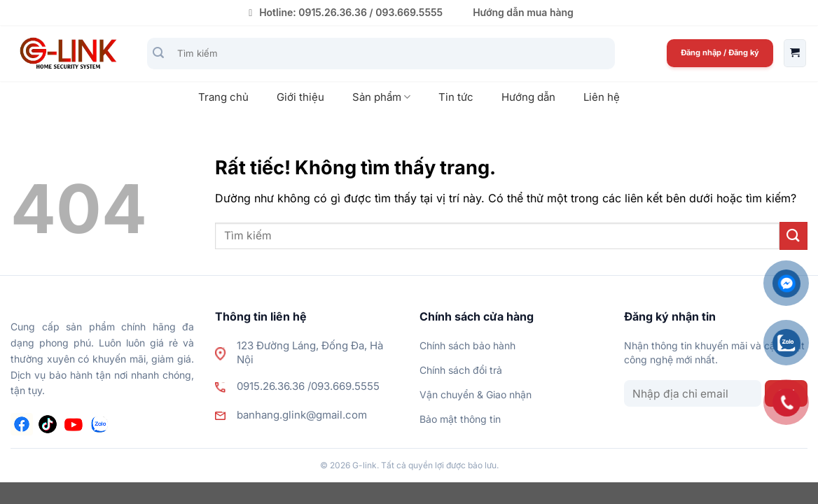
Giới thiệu (300, 97)
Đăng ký (744, 52)
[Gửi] (159, 54)
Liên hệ (602, 97)
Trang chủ (223, 97)
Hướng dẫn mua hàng (523, 12)
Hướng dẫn (528, 97)
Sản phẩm (381, 97)
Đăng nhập (702, 52)
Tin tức (456, 97)
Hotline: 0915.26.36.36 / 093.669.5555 (344, 12)
